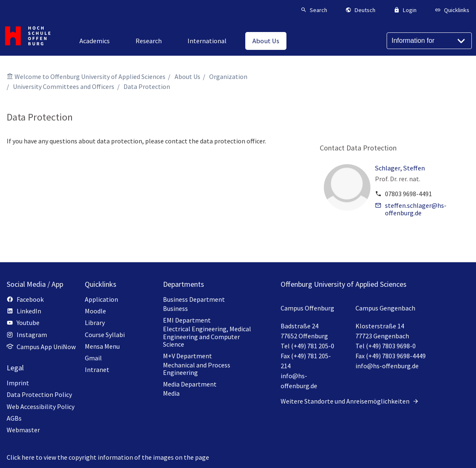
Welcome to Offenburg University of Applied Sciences (90, 76)
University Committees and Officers (64, 86)
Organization (228, 76)
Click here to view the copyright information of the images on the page (108, 457)
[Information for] (429, 41)
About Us (187, 76)
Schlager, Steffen (400, 168)
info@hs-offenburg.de (387, 366)
